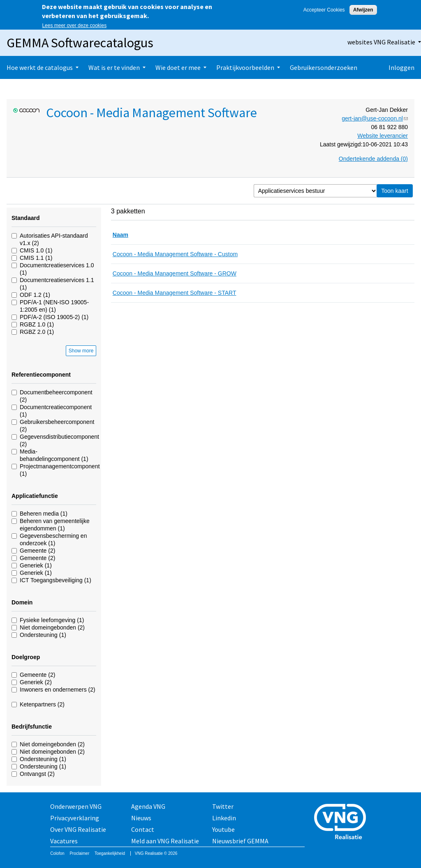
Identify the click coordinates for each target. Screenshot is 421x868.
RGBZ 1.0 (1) (37, 324)
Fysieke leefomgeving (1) (52, 620)
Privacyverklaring (75, 818)
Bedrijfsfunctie (32, 727)
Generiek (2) (36, 682)
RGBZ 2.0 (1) (37, 332)
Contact (143, 829)
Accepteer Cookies (324, 10)
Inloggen (401, 67)
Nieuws (141, 818)
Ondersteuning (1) (43, 635)
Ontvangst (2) (37, 774)
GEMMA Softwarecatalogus (80, 43)
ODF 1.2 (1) (35, 295)
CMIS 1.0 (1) (36, 250)
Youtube (223, 829)
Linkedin (224, 818)
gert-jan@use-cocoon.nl (375, 118)
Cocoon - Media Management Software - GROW (175, 273)
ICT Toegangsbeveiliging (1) (56, 580)
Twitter (223, 806)
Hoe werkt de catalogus (40, 67)
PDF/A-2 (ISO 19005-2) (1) (54, 317)
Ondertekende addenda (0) (373, 159)
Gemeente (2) (37, 551)
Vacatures (64, 841)
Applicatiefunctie (35, 496)
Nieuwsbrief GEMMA (240, 841)
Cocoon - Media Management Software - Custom (175, 254)
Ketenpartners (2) (42, 704)
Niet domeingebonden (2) (52, 627)
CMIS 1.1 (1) (36, 258)
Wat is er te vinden (114, 67)
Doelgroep (26, 657)
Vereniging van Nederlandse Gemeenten (342, 823)
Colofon (57, 853)
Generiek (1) (36, 565)
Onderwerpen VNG (76, 806)
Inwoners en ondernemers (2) (58, 690)
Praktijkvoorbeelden (245, 67)
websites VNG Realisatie (381, 42)
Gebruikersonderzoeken (324, 67)
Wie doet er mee (178, 67)
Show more (81, 351)
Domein (22, 602)
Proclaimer (79, 853)
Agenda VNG (148, 806)
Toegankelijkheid (110, 853)
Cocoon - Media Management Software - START (175, 293)
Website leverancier (383, 136)
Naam (120, 235)
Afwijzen (363, 10)
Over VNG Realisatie (78, 829)
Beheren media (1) (44, 514)
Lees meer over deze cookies (74, 25)
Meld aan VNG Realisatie (165, 841)
